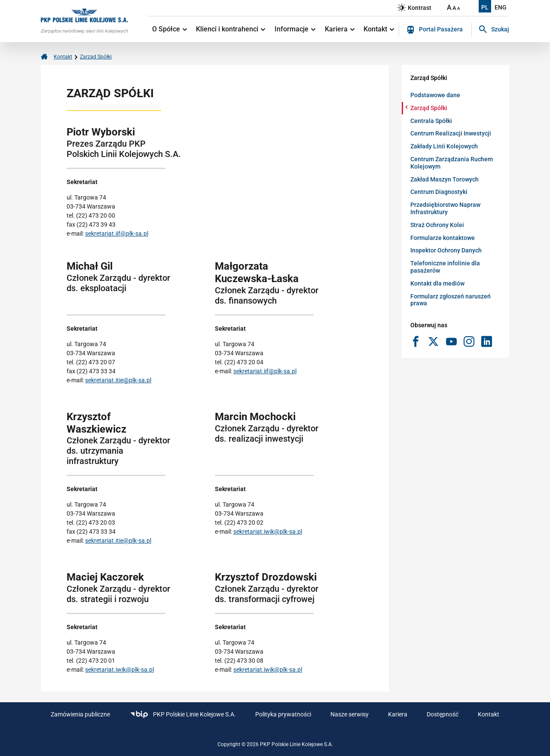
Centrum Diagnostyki (439, 192)
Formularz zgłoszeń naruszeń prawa (451, 300)
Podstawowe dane (435, 95)
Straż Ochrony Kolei (437, 225)
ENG (501, 7)
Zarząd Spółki (96, 57)
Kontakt (379, 29)
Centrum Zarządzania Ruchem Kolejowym (452, 163)
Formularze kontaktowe (443, 238)
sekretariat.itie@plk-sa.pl (118, 380)
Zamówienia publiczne (80, 714)
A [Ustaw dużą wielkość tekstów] (449, 8)
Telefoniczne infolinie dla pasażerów (445, 267)
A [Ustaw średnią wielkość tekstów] (454, 8)
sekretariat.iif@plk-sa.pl (117, 234)
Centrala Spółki (431, 121)
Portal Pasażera (435, 30)
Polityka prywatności (283, 714)
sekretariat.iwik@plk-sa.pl (268, 532)
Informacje (295, 29)
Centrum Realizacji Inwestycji (451, 133)
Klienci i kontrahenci (231, 29)
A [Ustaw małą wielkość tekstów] (459, 8)
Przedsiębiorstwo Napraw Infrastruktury (445, 208)
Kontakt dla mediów (437, 283)
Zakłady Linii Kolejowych (444, 146)
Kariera (340, 29)
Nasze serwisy (350, 714)
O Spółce (170, 29)
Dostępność (443, 714)
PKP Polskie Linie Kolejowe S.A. (183, 715)
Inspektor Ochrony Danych (446, 250)
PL (485, 7)
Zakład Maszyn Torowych (445, 179)
